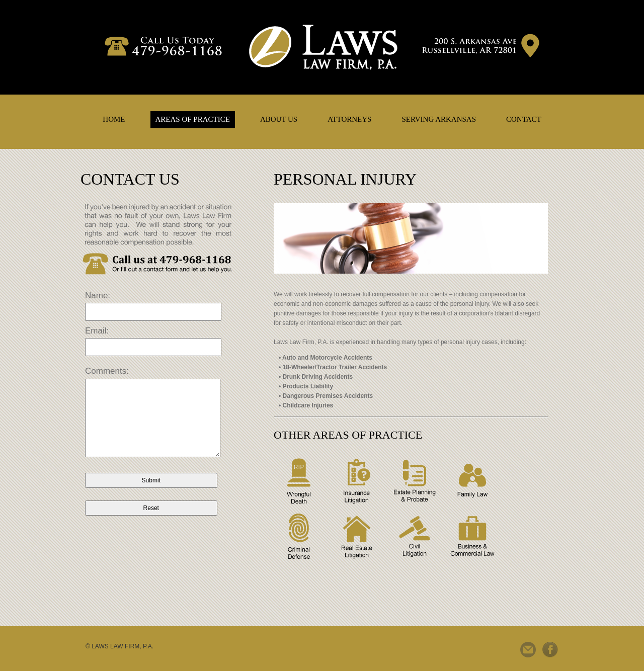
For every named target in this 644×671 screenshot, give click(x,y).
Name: (98, 296)
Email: (97, 331)
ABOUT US (279, 119)
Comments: (107, 371)
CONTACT (524, 119)
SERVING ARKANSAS (439, 119)
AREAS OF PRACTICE (193, 119)
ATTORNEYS (349, 119)
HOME (114, 119)
